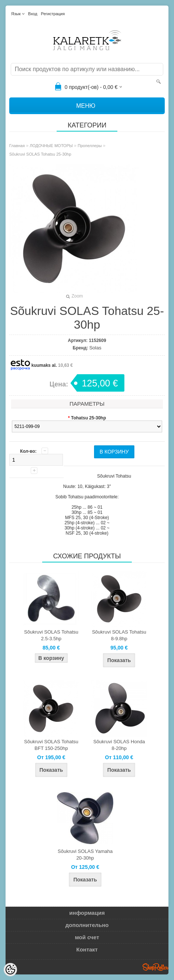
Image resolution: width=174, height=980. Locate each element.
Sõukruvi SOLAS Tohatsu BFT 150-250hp (51, 745)
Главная (17, 146)
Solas (95, 348)
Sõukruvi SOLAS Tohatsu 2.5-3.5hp (51, 635)
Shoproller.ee (155, 967)
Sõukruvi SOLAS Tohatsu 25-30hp (40, 154)
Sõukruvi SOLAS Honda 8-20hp (119, 745)
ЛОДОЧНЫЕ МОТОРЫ (51, 146)
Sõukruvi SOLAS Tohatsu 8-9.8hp (119, 635)
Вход (33, 14)
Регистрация (53, 14)
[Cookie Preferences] (10, 970)
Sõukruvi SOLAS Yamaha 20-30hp (85, 855)
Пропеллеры (90, 146)
